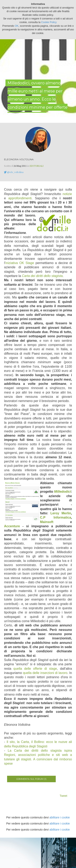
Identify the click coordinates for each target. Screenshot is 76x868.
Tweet (63, 796)
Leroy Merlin (61, 513)
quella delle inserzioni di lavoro (45, 673)
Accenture (12, 526)
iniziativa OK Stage (20, 263)
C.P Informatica (56, 517)
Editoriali (37, 166)
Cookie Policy (49, 22)
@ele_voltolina (15, 172)
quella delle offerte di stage (35, 669)
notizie (67, 194)
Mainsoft (47, 522)
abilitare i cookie (60, 817)
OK (17, 26)
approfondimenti (20, 198)
